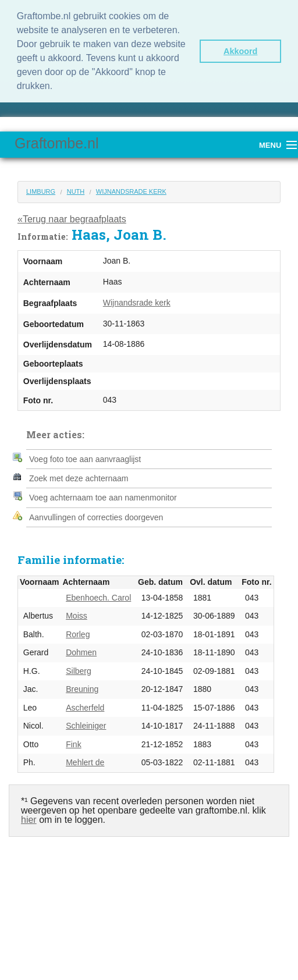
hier (29, 820)
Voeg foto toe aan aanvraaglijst (85, 459)
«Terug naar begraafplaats (72, 219)
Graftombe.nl (57, 143)
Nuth (76, 191)
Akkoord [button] (240, 51)
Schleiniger (86, 726)
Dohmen (81, 652)
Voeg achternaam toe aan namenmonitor (103, 498)
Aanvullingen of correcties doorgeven (96, 517)
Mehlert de (85, 762)
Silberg (79, 671)
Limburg (41, 191)
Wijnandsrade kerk (131, 191)
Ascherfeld (85, 708)
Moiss (77, 616)
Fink (73, 744)
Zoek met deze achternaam (79, 478)
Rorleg (78, 634)
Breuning (82, 689)
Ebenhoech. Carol (98, 598)
